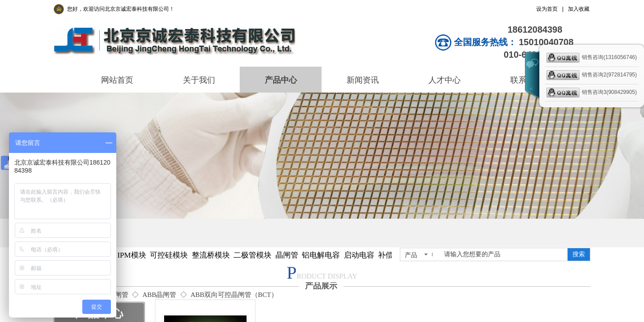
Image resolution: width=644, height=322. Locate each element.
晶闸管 (118, 295)
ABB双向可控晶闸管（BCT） (234, 295)
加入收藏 (579, 9)
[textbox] (504, 254)
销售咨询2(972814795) (592, 75)
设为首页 (547, 9)
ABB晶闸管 (159, 295)
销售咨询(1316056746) (592, 58)
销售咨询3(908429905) (592, 93)
